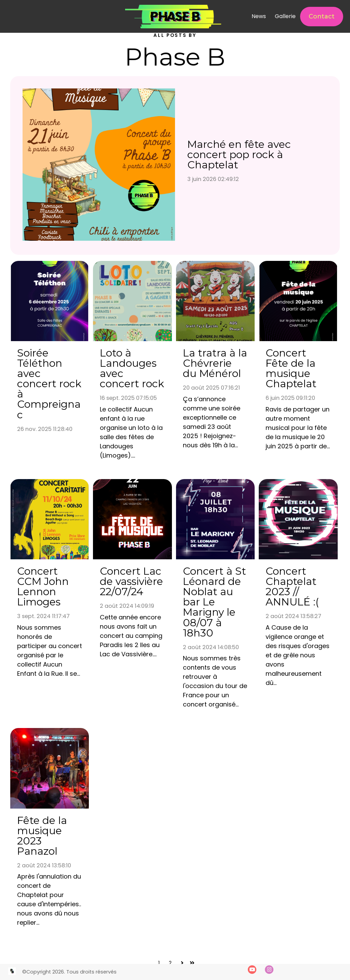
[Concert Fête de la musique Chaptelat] (298, 301)
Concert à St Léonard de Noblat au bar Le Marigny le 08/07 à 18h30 (214, 602)
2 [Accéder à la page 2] (170, 963)
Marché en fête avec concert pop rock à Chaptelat (239, 155)
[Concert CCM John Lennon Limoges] (50, 519)
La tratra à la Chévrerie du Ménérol (215, 363)
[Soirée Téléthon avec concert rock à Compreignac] (50, 301)
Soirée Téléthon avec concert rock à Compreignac (49, 384)
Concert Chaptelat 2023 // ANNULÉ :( (292, 586)
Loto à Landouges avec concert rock (132, 368)
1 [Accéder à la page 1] (159, 963)
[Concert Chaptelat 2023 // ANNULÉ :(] (298, 519)
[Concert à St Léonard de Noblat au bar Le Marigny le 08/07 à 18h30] (216, 519)
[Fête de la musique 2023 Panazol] (50, 768)
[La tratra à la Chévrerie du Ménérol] (216, 301)
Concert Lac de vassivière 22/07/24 (131, 581)
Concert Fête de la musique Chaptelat (291, 368)
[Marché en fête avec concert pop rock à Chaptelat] (99, 165)
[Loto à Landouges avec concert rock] (132, 301)
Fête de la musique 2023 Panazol (42, 836)
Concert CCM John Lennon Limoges (43, 586)
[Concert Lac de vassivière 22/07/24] (132, 519)
